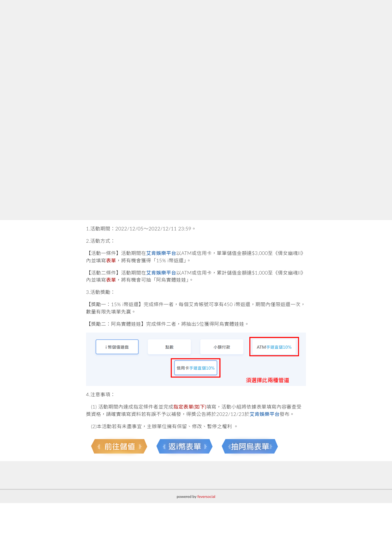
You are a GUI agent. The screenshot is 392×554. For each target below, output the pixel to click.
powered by (196, 496)
